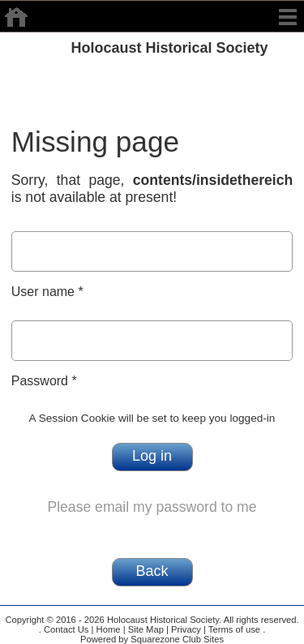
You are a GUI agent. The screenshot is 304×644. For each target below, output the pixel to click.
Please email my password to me (152, 507)
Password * (44, 381)
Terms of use (233, 629)
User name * (47, 292)
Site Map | (147, 629)
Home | (109, 629)
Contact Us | (68, 629)
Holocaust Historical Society (170, 48)
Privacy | (187, 629)
